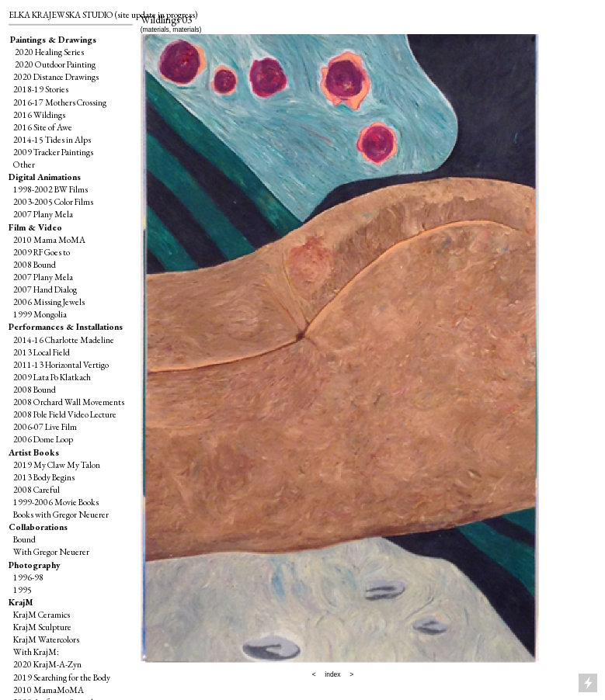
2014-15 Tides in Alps (52, 139)
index (332, 674)
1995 (23, 589)
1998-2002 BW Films (50, 189)
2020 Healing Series (49, 52)
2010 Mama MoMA (49, 239)
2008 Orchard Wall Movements (69, 402)
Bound (24, 539)
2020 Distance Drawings (56, 76)
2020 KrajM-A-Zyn (47, 664)
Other (24, 164)
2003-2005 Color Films (53, 201)
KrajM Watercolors (45, 639)
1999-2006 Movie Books (56, 502)
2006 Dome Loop (43, 439)
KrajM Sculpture (42, 627)
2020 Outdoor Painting (54, 64)
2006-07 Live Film (45, 426)
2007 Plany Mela (43, 214)
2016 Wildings (39, 114)
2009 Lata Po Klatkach (52, 377)
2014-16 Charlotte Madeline (64, 340)
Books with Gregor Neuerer (61, 514)
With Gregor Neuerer (51, 551)
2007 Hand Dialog (45, 289)
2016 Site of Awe (43, 127)
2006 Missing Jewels (49, 301)
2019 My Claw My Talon (57, 464)
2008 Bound (35, 264)
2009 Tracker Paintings (51, 152)
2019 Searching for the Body (62, 677)
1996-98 (28, 577)
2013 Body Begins (44, 477)
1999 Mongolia (40, 314)
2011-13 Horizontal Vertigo (61, 364)
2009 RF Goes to (42, 252)
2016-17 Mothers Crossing (60, 102)
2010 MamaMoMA (49, 690)
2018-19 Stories (41, 89)
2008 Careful (37, 489)
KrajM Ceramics (42, 614)
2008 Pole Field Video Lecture (65, 414)
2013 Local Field (42, 352)
